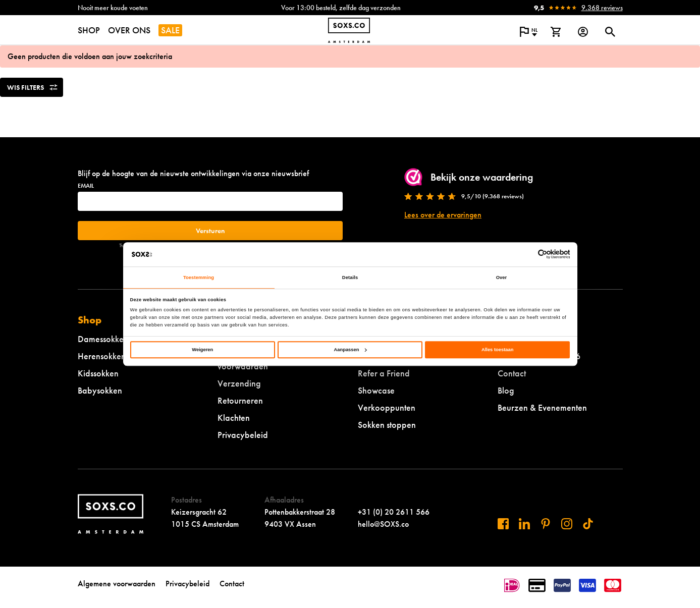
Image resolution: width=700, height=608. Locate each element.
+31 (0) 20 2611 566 (394, 512)
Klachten (234, 418)
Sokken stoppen (387, 425)
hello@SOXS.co (383, 524)
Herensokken (102, 356)
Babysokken (100, 390)
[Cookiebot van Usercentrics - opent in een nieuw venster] (526, 254)
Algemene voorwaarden (117, 584)
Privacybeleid (243, 435)
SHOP (89, 30)
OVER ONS (129, 30)
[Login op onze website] (583, 32)
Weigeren (202, 350)
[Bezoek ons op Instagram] (567, 524)
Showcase (376, 390)
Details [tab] (350, 278)
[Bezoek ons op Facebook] (503, 524)
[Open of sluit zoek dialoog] (610, 32)
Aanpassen (351, 350)
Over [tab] (502, 278)
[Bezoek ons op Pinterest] (546, 524)
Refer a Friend (384, 373)
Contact (512, 373)
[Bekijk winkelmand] (556, 32)
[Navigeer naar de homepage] (349, 30)
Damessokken (103, 339)
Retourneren (240, 400)
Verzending (239, 383)
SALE (170, 30)
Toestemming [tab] (199, 278)
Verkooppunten (387, 407)
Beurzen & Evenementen (542, 407)
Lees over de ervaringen (443, 215)
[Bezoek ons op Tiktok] (588, 524)
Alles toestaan (497, 350)
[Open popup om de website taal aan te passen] (528, 32)
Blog (506, 390)
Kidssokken (98, 373)
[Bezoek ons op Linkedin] (524, 524)
